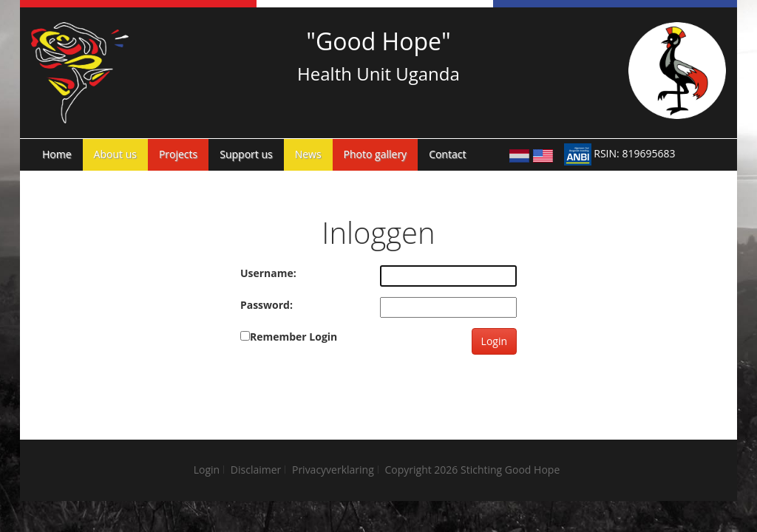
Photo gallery (376, 154)
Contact (447, 154)
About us (115, 154)
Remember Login (293, 337)
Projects (178, 154)
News (308, 154)
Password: (267, 305)
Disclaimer (256, 470)
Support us (246, 154)
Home (57, 154)
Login (494, 341)
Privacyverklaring (333, 470)
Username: (268, 273)
